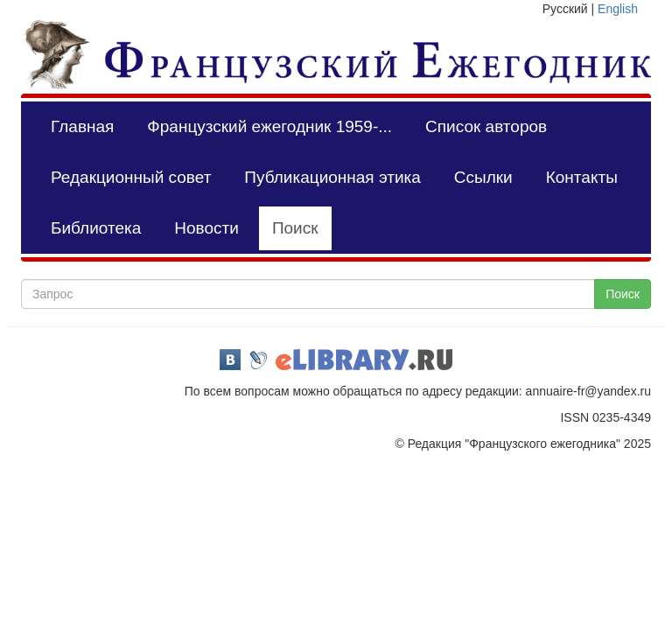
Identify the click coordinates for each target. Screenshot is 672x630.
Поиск (295, 228)
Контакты (582, 177)
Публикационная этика (332, 177)
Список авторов (486, 126)
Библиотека (96, 228)
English (618, 9)
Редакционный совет (131, 177)
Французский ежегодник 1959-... (269, 126)
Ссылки (483, 177)
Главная (82, 126)
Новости (206, 228)
